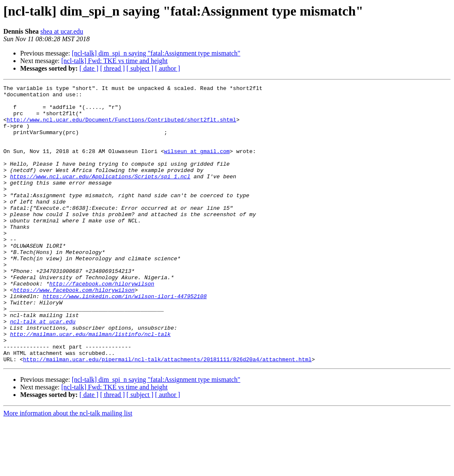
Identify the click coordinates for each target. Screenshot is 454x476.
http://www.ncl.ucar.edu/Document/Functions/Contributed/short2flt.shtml (121, 127)
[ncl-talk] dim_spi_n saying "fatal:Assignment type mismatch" (156, 53)
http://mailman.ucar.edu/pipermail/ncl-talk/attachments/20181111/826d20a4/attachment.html (167, 415)
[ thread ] (112, 68)
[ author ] (168, 68)
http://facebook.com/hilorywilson (102, 324)
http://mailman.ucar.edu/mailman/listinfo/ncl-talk (90, 384)
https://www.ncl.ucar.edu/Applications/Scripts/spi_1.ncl (100, 195)
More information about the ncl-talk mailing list (68, 469)
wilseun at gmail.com (197, 165)
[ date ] (89, 68)
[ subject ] (140, 68)
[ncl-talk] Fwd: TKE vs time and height (115, 61)
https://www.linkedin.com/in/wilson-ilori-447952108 (125, 339)
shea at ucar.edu (62, 31)
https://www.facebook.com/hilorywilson (74, 331)
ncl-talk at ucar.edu (43, 369)
